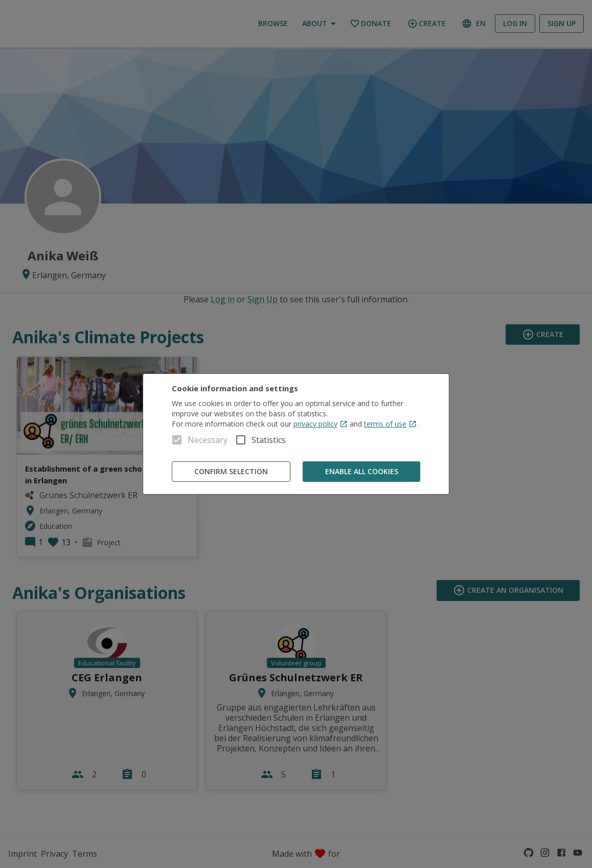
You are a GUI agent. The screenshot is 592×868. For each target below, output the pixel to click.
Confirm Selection (231, 472)
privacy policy (321, 424)
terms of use (390, 424)
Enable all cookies (361, 472)
